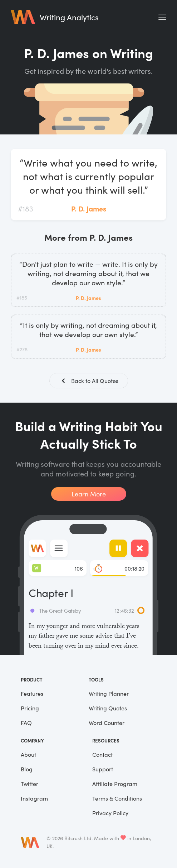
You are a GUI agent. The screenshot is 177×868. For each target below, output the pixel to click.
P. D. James (89, 208)
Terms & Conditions (117, 798)
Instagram (34, 798)
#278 (22, 349)
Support (103, 769)
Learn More (89, 494)
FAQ (26, 723)
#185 (22, 298)
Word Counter (107, 723)
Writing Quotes (108, 708)
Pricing (30, 708)
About (28, 754)
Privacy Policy (110, 813)
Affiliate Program (115, 784)
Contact (102, 754)
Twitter (30, 784)
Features (32, 693)
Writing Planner (109, 693)
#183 (25, 208)
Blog (27, 769)
